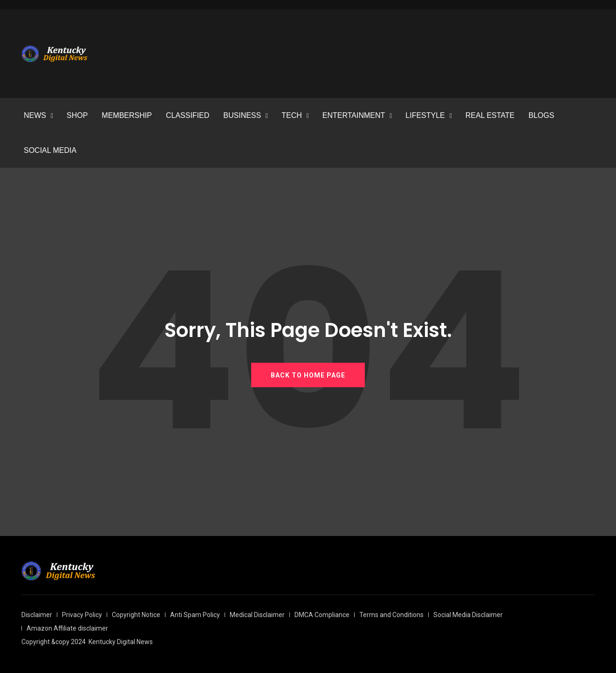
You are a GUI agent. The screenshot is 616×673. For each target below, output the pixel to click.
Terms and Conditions (391, 615)
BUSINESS (242, 115)
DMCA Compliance (322, 615)
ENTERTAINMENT (354, 115)
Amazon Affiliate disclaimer (67, 628)
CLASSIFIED (188, 115)
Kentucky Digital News (121, 642)
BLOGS (541, 115)
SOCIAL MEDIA (50, 150)
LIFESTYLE (425, 115)
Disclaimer (37, 615)
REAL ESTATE (490, 115)
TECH (292, 115)
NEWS (35, 115)
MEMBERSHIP (127, 115)
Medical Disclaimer (257, 615)
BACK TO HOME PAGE (308, 375)
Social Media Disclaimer (468, 615)
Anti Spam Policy (195, 615)
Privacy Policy (82, 615)
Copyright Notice (136, 615)
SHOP (77, 115)
